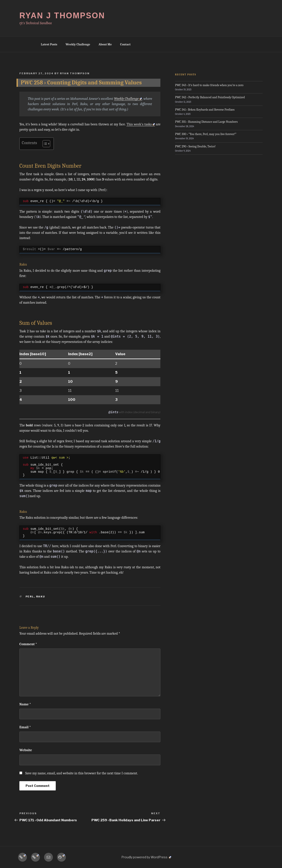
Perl (30, 597)
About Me (105, 44)
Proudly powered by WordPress (146, 857)
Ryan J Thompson (62, 16)
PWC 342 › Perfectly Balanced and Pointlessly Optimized (210, 97)
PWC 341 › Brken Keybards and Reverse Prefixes (205, 110)
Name (25, 704)
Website (26, 750)
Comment (28, 644)
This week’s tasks (141, 124)
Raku (41, 597)
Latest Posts (49, 44)
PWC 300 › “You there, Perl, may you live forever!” (206, 134)
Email (25, 727)
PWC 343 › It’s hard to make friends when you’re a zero (209, 85)
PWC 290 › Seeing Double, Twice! (195, 146)
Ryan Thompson (75, 73)
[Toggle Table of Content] (44, 144)
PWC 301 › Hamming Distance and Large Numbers (206, 122)
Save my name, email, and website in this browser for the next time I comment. (82, 773)
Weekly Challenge (78, 44)
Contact (125, 44)
